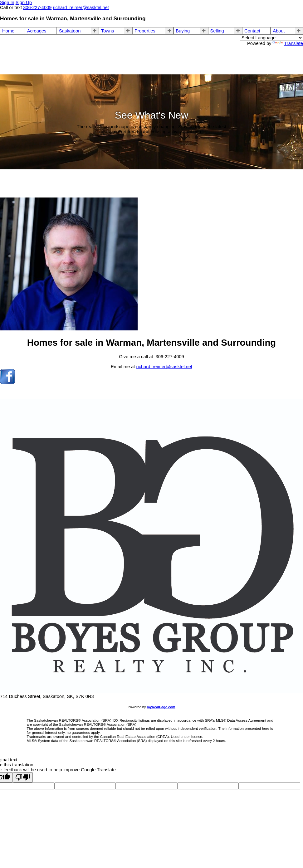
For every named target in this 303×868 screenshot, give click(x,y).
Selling (217, 31)
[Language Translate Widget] (271, 38)
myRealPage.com (161, 707)
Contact (252, 31)
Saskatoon (70, 31)
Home (8, 31)
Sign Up (24, 2)
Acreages (37, 31)
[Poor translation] (23, 777)
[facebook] (7, 383)
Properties (145, 31)
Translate (288, 43)
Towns (108, 31)
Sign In (7, 2)
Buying (183, 31)
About (279, 31)
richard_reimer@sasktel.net (164, 367)
